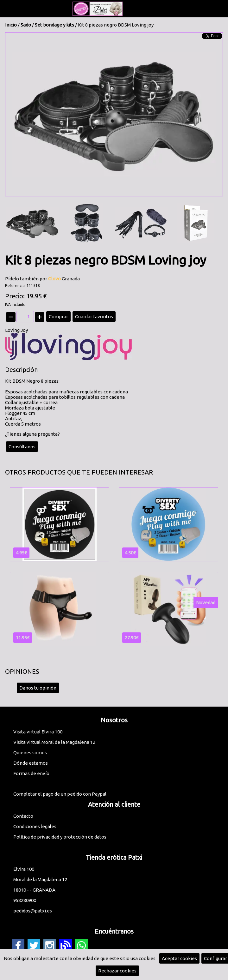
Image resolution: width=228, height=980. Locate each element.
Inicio (11, 25)
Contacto (23, 816)
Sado (26, 25)
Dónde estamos (31, 763)
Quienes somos (30, 753)
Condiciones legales (35, 826)
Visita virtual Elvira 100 (38, 732)
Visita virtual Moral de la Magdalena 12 (54, 742)
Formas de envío (31, 773)
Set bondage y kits (54, 25)
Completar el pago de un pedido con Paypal (60, 794)
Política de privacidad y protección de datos (60, 837)
